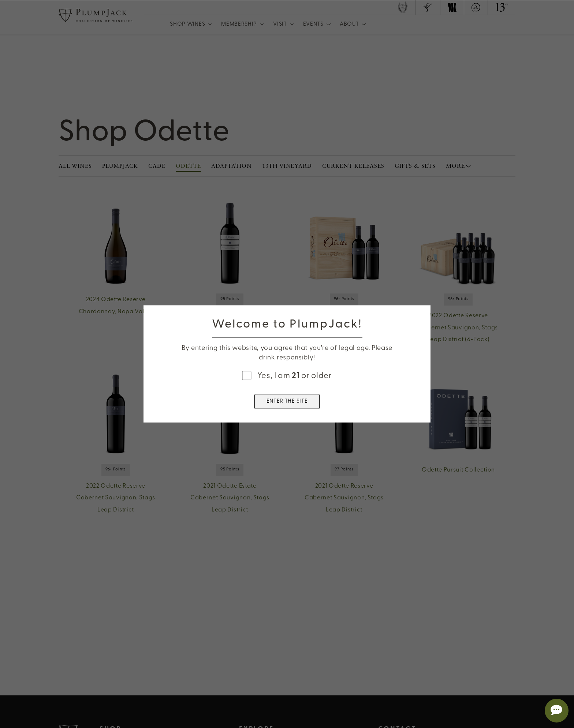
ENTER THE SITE (287, 402)
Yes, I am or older (295, 376)
